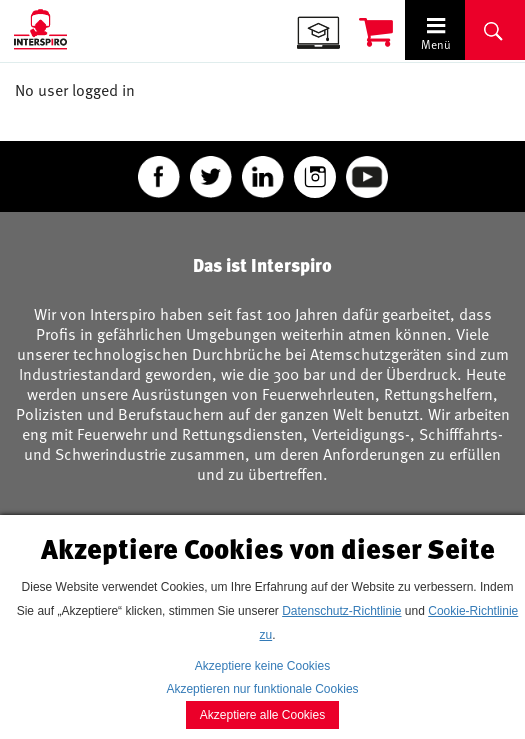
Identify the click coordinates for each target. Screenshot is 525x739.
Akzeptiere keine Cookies (262, 666)
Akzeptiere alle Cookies (262, 715)
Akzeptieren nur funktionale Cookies (262, 689)
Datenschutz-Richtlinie (341, 611)
